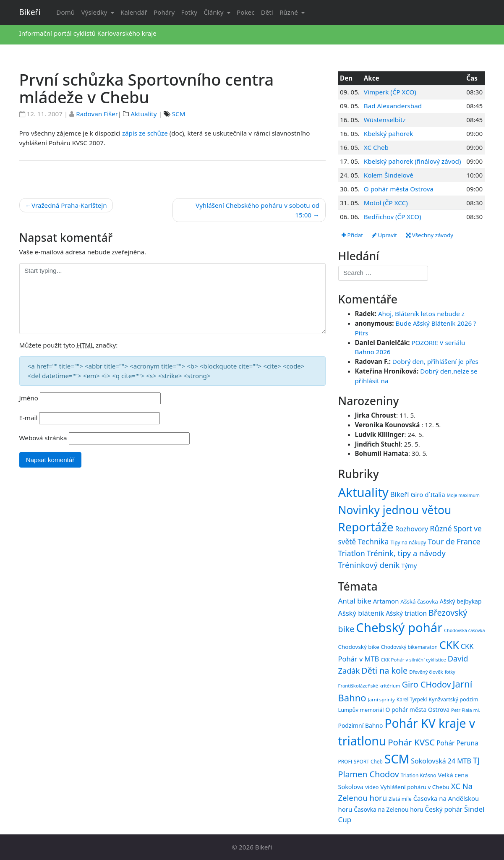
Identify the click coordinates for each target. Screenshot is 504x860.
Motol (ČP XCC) (386, 203)
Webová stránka (43, 438)
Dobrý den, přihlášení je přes (435, 361)
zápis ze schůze (145, 133)
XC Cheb (376, 147)
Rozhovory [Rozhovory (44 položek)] (412, 529)
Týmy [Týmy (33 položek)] (409, 565)
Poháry (164, 12)
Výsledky (95, 12)
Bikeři (30, 12)
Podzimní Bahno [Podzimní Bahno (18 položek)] (361, 725)
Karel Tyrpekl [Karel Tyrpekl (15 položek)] (412, 699)
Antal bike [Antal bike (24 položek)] (355, 601)
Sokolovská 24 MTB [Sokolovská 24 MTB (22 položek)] (441, 761)
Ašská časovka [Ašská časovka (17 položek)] (419, 601)
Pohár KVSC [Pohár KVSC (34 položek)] (411, 742)
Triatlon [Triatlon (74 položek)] (352, 553)
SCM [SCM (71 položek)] (397, 759)
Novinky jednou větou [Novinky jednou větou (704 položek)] (395, 510)
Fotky (189, 12)
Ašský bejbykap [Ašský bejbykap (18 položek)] (461, 601)
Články (214, 12)
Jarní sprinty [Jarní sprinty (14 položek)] (381, 699)
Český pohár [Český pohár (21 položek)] (444, 809)
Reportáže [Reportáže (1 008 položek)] (366, 527)
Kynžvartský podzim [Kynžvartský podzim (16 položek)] (453, 699)
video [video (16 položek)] (372, 787)
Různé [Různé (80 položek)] (441, 528)
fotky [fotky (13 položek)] (450, 672)
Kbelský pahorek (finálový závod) (413, 161)
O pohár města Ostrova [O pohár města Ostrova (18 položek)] (418, 710)
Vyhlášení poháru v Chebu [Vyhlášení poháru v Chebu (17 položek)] (415, 787)
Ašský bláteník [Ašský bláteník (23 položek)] (361, 613)
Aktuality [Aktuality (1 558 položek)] (363, 492)
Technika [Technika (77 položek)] (373, 541)
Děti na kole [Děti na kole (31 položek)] (384, 670)
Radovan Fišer (97, 114)
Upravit (384, 235)
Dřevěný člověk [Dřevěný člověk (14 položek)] (426, 672)
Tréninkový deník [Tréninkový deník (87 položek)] (369, 565)
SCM (179, 114)
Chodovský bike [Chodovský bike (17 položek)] (359, 647)
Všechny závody (430, 235)
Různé (290, 12)
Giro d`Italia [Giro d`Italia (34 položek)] (428, 494)
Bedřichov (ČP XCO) (393, 217)
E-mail (29, 418)
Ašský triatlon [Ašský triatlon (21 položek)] (406, 613)
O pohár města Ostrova (399, 189)
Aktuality (144, 114)
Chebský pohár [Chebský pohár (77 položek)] (399, 627)
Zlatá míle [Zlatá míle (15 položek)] (400, 799)
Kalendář (134, 12)
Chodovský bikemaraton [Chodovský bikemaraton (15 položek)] (409, 647)
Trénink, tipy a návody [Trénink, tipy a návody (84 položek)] (406, 553)
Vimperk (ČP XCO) (390, 92)
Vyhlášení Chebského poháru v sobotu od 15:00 (257, 210)
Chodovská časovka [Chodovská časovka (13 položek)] (464, 630)
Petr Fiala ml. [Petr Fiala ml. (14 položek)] (466, 710)
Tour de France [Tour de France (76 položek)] (454, 541)
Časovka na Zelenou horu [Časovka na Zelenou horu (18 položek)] (388, 809)
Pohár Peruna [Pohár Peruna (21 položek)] (457, 743)
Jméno (29, 398)
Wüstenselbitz (385, 120)
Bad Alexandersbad (393, 106)
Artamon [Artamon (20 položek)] (386, 601)
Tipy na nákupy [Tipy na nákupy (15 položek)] (408, 542)
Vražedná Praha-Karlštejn (69, 205)
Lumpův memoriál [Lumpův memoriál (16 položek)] (361, 710)
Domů (65, 12)
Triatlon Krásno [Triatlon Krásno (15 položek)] (419, 775)
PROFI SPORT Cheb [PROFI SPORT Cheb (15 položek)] (360, 761)
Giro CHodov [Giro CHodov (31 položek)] (427, 684)
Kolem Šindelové (389, 175)
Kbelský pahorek (388, 133)
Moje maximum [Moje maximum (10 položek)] (463, 495)
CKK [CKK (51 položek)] (449, 645)
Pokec (245, 12)
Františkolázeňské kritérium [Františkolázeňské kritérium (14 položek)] (369, 686)
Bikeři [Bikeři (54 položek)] (400, 494)
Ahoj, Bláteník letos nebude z (421, 314)
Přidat (352, 235)
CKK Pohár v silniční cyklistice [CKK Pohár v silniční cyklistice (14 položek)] (413, 660)
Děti (267, 12)
